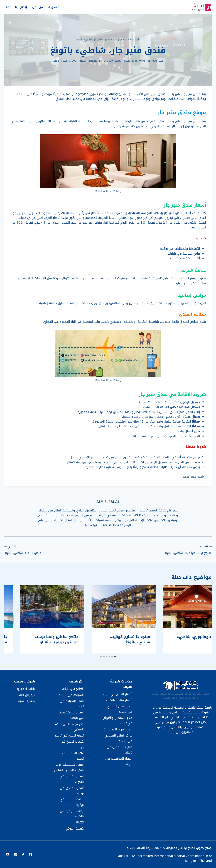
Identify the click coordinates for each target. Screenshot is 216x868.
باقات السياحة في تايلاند (72, 704)
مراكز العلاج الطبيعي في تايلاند (118, 738)
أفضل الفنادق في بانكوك (72, 779)
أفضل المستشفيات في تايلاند (71, 715)
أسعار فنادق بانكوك (119, 700)
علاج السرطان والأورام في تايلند (118, 721)
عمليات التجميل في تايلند (119, 750)
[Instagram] (15, 854)
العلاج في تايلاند (73, 689)
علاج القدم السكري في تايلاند (120, 709)
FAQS (80, 822)
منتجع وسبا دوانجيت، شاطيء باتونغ (161, 550)
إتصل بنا (21, 7)
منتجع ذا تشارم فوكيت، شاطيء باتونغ (43, 639)
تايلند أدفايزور (26, 689)
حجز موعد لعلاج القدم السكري (69, 727)
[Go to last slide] (205, 620)
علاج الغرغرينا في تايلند (72, 756)
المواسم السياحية (140, 213)
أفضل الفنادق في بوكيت (72, 791)
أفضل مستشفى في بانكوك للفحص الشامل (69, 767)
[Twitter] (23, 854)
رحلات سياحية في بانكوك (72, 814)
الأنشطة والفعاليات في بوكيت (180, 249)
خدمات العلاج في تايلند (72, 744)
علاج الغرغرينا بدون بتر (118, 729)
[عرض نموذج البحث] (8, 7)
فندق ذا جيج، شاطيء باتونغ (55, 550)
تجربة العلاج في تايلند (69, 735)
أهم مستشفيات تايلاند (185, 258)
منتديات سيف (26, 701)
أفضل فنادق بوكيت (193, 477)
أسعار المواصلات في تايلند (119, 761)
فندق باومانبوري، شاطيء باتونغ (112, 639)
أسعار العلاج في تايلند (117, 694)
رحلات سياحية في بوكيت (72, 802)
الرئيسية (135, 40)
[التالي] (11, 620)
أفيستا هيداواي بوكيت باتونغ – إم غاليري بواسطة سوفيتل (180, 639)
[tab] (115, 657)
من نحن (38, 7)
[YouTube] (8, 854)
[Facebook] (31, 854)
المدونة (54, 7)
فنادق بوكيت (120, 40)
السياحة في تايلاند (71, 695)
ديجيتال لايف (26, 695)
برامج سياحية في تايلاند (184, 253)
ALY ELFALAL (150, 61)
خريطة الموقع (75, 828)
